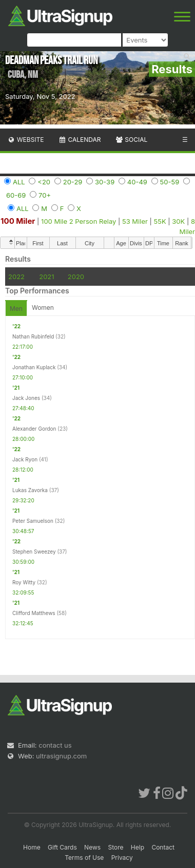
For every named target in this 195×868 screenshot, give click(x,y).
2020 (76, 277)
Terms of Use (84, 858)
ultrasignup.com (61, 756)
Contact (163, 847)
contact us (55, 745)
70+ (45, 195)
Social (131, 140)
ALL (19, 182)
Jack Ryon (25, 459)
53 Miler (135, 221)
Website (26, 140)
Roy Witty (24, 582)
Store (115, 847)
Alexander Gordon (34, 429)
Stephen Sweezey (34, 552)
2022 (16, 277)
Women (43, 308)
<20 (44, 182)
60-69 (16, 195)
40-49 (137, 182)
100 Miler (18, 221)
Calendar (80, 140)
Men (16, 309)
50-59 (170, 182)
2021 (46, 277)
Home (32, 847)
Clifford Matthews (34, 613)
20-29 (73, 182)
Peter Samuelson (33, 521)
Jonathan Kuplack (34, 367)
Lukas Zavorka (30, 490)
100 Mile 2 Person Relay (79, 221)
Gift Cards (62, 847)
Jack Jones (26, 398)
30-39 (105, 182)
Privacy (122, 858)
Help (138, 847)
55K (160, 221)
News (92, 847)
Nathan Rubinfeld (33, 336)
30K (178, 221)
